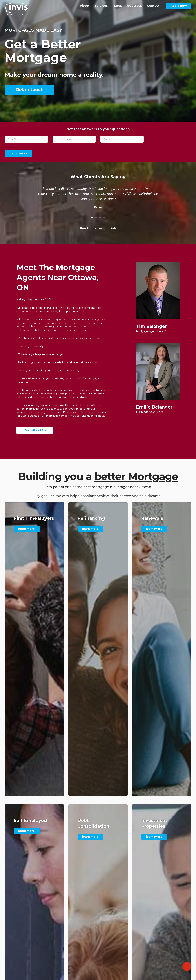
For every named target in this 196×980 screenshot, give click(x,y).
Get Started (18, 153)
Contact (153, 6)
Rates (117, 6)
